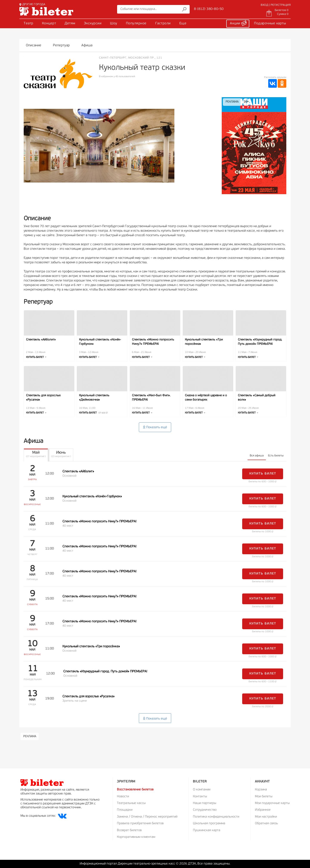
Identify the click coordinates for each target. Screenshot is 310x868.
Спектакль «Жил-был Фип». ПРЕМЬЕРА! (151, 398)
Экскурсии (93, 23)
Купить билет (36, 357)
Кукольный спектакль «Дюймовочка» (94, 398)
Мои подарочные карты (272, 803)
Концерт (49, 23)
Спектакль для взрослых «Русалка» (43, 398)
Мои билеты (264, 797)
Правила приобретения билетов (140, 824)
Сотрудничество (205, 810)
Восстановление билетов (135, 790)
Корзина (261, 790)
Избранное (263, 810)
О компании (202, 790)
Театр (29, 23)
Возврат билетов (129, 830)
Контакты (200, 797)
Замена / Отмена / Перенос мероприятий (147, 817)
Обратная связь (266, 824)
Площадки (125, 810)
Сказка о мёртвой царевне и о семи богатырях (206, 398)
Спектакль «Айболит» (41, 340)
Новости (123, 797)
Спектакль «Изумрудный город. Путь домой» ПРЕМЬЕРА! (260, 342)
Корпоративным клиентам (136, 837)
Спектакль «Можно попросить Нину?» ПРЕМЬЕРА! (153, 342)
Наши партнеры (205, 803)
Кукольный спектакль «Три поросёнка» (204, 342)
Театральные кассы (131, 803)
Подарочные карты (270, 23)
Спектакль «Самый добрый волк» (257, 398)
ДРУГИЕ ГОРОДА (32, 4)
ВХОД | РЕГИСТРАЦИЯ (276, 5)
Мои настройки (266, 817)
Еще (183, 23)
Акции (238, 23)
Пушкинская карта (207, 830)
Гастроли (163, 23)
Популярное (136, 23)
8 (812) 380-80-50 (209, 9)
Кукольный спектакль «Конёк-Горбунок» (100, 342)
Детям (70, 23)
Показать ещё (155, 427)
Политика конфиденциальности (216, 817)
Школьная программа (209, 824)
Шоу (114, 23)
